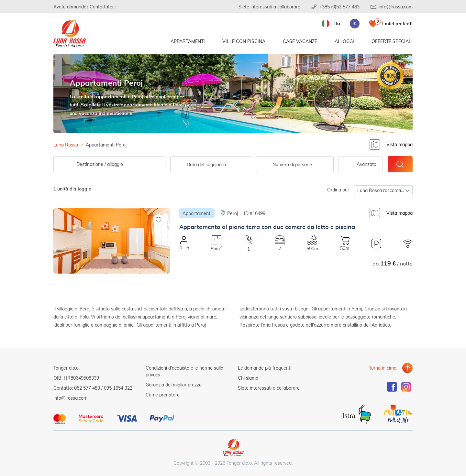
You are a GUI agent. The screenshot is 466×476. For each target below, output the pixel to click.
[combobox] (295, 164)
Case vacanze (300, 41)
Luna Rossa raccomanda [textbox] (383, 190)
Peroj (233, 213)
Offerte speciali (392, 41)
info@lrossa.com (396, 7)
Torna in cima (383, 368)
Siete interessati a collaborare (269, 7)
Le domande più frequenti (265, 368)
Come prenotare (163, 395)
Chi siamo (248, 378)
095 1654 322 (118, 388)
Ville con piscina (244, 41)
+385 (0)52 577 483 (339, 7)
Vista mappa (399, 144)
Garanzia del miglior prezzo (174, 385)
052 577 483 (87, 388)
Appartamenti (188, 41)
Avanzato (366, 164)
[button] (112, 281)
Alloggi (344, 41)
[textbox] (295, 165)
